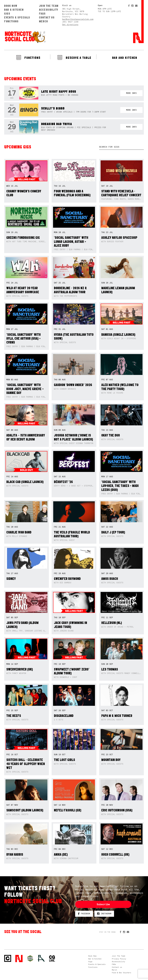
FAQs (42, 14)
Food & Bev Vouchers (121, 973)
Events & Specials (17, 17)
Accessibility (49, 10)
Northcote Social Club (25, 37)
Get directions (70, 25)
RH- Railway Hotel (41, 958)
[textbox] (121, 147)
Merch (44, 21)
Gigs (7, 14)
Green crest (30, 958)
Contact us (47, 17)
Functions (11, 21)
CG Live (52, 959)
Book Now (11, 6)
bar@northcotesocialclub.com (78, 19)
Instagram (104, 914)
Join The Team (49, 6)
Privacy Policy (119, 959)
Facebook (84, 914)
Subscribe (103, 904)
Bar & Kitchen (14, 10)
